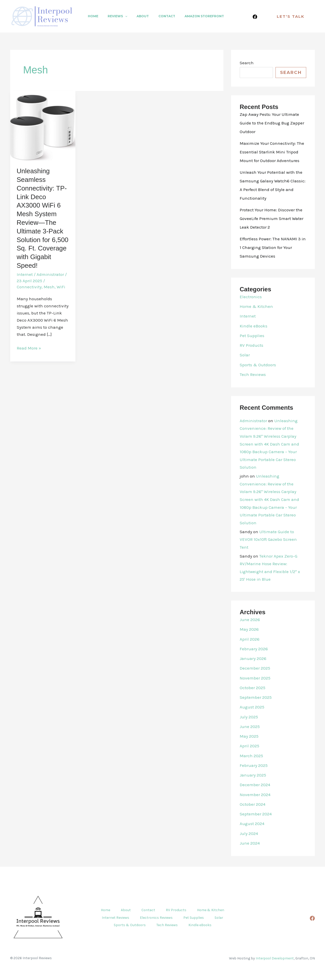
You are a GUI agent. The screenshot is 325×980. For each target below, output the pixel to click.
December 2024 (255, 785)
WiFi (61, 287)
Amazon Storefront (189, 16)
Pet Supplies (252, 336)
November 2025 (255, 678)
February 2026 (254, 649)
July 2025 (249, 717)
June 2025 (250, 726)
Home (91, 16)
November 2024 (255, 795)
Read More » (29, 348)
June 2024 (250, 843)
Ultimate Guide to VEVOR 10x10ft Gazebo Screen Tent (268, 539)
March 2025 (251, 756)
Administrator (253, 421)
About (134, 16)
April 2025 (249, 746)
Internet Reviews (113, 918)
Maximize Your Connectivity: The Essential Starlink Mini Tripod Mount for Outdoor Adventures (272, 152)
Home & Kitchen (256, 306)
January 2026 (253, 658)
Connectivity (29, 287)
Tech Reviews (253, 374)
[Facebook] (255, 17)
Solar (245, 355)
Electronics (251, 297)
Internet (25, 274)
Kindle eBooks (254, 326)
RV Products (251, 345)
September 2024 (256, 814)
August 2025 (252, 707)
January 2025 (253, 775)
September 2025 (256, 697)
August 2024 (252, 824)
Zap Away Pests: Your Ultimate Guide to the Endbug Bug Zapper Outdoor (272, 123)
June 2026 (250, 620)
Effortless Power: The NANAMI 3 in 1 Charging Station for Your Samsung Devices (273, 247)
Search (247, 63)
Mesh (49, 287)
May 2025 (249, 736)
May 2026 (249, 629)
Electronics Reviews (156, 918)
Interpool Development (275, 958)
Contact (155, 16)
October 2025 (253, 688)
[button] (120, 16)
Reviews (112, 16)
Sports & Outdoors (258, 365)
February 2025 (254, 765)
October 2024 (253, 804)
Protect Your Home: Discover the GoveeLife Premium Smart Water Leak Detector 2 (272, 218)
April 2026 (250, 639)
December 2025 (255, 668)
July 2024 (249, 833)
